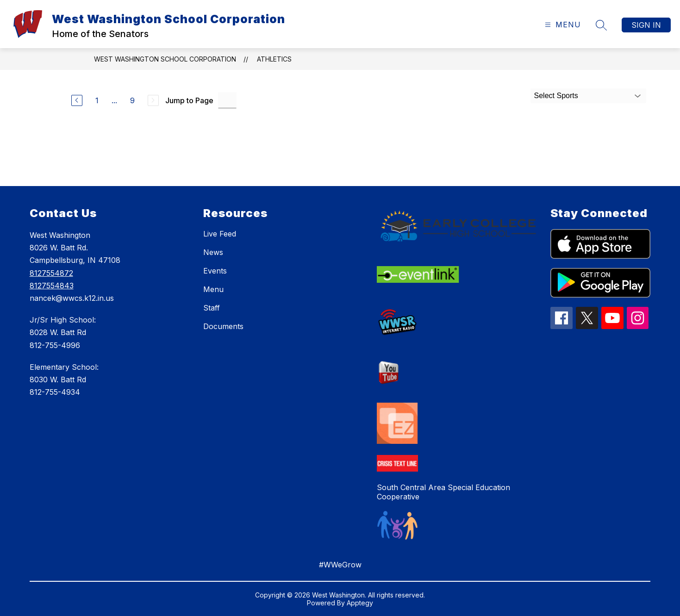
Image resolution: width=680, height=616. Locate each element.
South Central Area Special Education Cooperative (443, 492)
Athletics (274, 59)
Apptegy (360, 603)
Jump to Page (189, 100)
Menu (213, 289)
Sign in (646, 25)
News (213, 252)
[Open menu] (562, 25)
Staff (212, 308)
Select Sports (556, 96)
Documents (223, 326)
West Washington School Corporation (165, 59)
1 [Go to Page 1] (97, 100)
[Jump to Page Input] (227, 100)
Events (215, 271)
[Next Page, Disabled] (153, 100)
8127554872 (51, 273)
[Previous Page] (77, 100)
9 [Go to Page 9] (132, 100)
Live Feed (220, 234)
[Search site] (601, 25)
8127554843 (52, 286)
